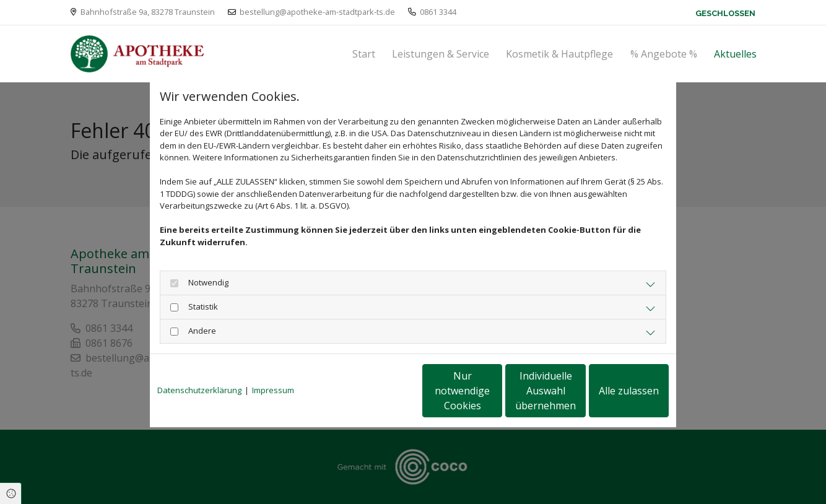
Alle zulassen (611, 391)
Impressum (273, 390)
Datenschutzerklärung (199, 390)
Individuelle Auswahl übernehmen (494, 391)
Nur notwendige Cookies (376, 391)
